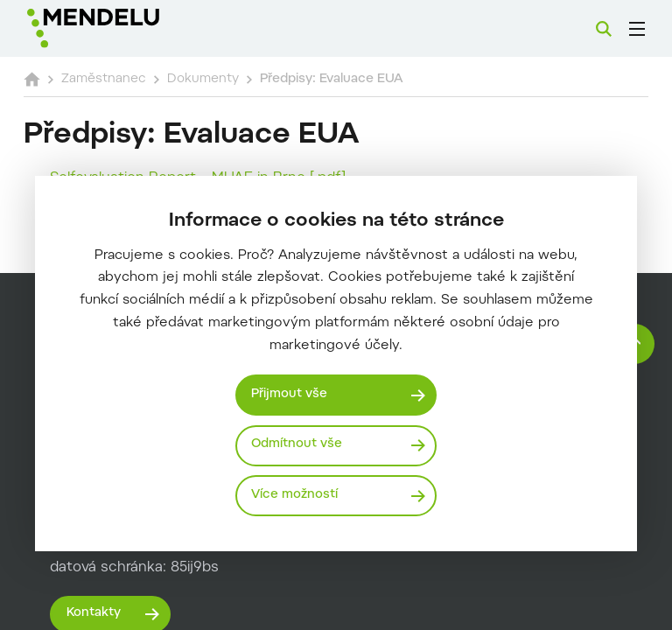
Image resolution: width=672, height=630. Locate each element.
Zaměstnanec (133, 79)
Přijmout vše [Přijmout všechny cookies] (291, 393)
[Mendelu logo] (120, 28)
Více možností (296, 495)
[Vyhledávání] (604, 29)
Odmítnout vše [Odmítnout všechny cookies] (299, 444)
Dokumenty (239, 79)
